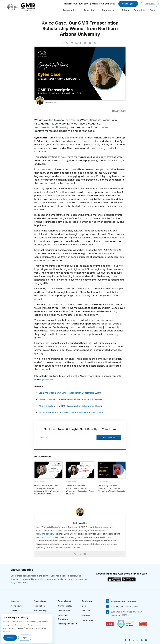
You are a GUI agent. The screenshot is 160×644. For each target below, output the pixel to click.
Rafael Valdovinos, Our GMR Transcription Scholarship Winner (72, 413)
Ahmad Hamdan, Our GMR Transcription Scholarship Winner (70, 399)
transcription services (47, 534)
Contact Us (139, 10)
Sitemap (86, 615)
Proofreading (109, 10)
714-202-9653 (132, 606)
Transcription (71, 10)
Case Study (87, 620)
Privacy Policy (64, 611)
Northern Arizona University (51, 127)
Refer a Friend (64, 601)
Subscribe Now (109, 438)
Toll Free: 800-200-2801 (76, 4)
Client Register (128, 4)
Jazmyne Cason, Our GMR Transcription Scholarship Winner (71, 393)
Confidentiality (65, 606)
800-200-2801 (117, 606)
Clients (14, 611)
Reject (25, 638)
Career (153, 10)
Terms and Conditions (63, 617)
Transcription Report (68, 624)
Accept (10, 638)
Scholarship (87, 601)
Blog (84, 606)
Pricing (125, 10)
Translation (90, 10)
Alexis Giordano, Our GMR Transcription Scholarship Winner (70, 406)
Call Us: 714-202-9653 (104, 4)
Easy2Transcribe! (19, 582)
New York (86, 611)
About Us (15, 601)
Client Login (150, 4)
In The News (16, 606)
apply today (46, 379)
